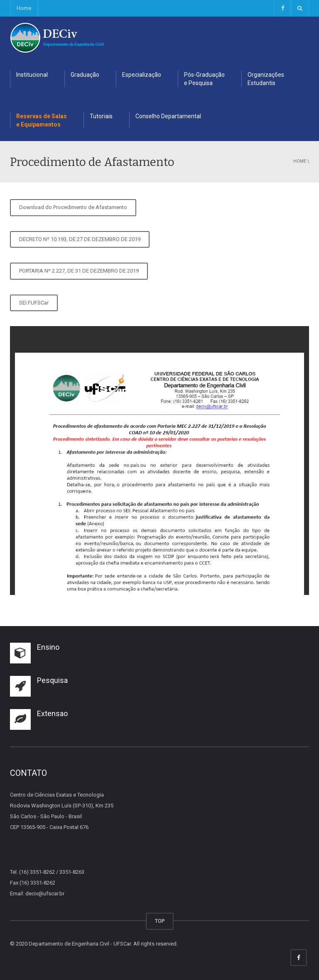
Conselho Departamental (168, 116)
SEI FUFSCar (34, 303)
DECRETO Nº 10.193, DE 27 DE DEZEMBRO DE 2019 (80, 239)
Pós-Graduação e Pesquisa (204, 79)
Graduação (85, 75)
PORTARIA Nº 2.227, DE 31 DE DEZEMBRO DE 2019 (79, 271)
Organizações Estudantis (266, 79)
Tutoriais (101, 116)
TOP (160, 921)
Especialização (142, 75)
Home (24, 8)
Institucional (32, 75)
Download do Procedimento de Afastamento (73, 207)
